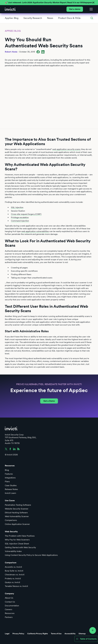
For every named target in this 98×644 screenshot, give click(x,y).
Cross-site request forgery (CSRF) (26, 214)
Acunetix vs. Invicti (13, 567)
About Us (9, 598)
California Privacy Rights (38, 634)
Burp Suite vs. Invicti (14, 571)
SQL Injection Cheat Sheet (17, 544)
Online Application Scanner (17, 524)
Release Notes (11, 489)
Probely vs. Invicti (13, 579)
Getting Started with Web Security (20, 547)
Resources (10, 613)
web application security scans (66, 149)
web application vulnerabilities (35, 231)
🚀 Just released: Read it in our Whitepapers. (49, 2)
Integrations (10, 478)
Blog (7, 470)
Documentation (12, 606)
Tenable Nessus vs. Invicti (16, 586)
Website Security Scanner (17, 509)
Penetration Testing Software (18, 505)
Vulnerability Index (13, 551)
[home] (10, 9)
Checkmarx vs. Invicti (15, 575)
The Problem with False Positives (20, 536)
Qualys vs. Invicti (12, 582)
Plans (7, 482)
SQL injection (17, 207)
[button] (91, 9)
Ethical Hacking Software (16, 513)
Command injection (20, 221)
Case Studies (11, 485)
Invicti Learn (10, 493)
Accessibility (70, 634)
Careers (8, 609)
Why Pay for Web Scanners (17, 540)
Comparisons (11, 520)
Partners (9, 617)
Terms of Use (56, 634)
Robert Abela (11, 52)
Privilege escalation (20, 217)
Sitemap (82, 634)
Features (9, 474)
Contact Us (10, 602)
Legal (7, 634)
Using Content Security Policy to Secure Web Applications (31, 555)
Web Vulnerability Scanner (17, 516)
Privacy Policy (18, 634)
